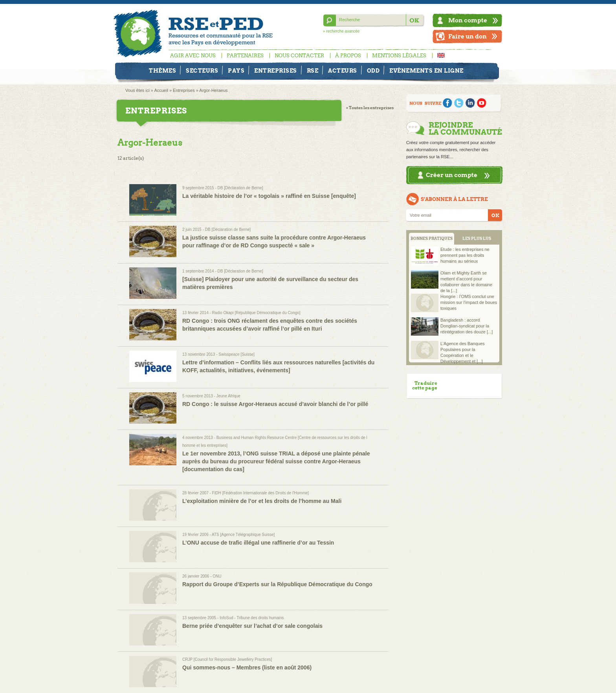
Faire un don (467, 36)
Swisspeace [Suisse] (236, 354)
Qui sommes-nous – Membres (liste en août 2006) (247, 667)
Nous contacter (299, 56)
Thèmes (162, 71)
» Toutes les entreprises (370, 108)
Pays (236, 71)
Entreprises (276, 71)
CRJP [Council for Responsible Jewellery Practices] (227, 659)
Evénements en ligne (426, 71)
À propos (348, 56)
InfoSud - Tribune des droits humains (252, 618)
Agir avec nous (193, 56)
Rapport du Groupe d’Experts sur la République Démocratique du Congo (277, 584)
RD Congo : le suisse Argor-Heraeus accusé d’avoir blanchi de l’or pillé (275, 404)
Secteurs (202, 71)
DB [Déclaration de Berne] (240, 188)
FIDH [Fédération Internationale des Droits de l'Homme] (260, 493)
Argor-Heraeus (213, 90)
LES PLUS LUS (477, 239)
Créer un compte (452, 175)
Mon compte (468, 20)
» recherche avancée (341, 31)
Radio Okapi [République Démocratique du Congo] (256, 313)
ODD (373, 71)
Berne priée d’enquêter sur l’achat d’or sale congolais (252, 626)
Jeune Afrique (228, 396)
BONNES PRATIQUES (432, 239)
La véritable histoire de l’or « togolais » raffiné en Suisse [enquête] (269, 196)
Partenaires (245, 56)
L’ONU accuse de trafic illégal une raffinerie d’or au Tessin (258, 543)
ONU (217, 576)
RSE (313, 71)
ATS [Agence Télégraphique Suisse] (243, 535)
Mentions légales (399, 56)
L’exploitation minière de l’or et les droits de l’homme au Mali (262, 501)
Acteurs (343, 71)
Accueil (161, 90)
